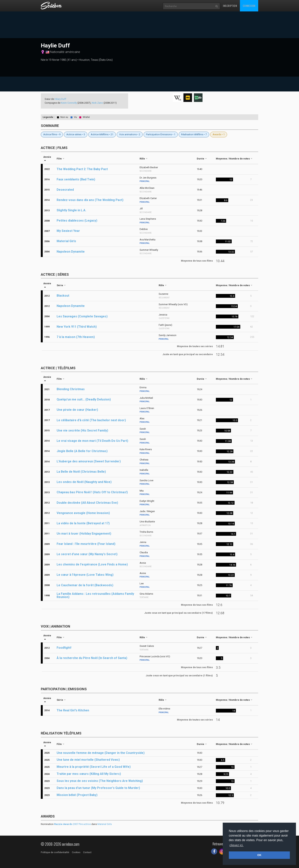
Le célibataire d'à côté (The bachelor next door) (91, 420)
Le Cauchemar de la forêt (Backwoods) (85, 585)
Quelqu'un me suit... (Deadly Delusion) (84, 399)
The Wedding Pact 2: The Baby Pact (82, 169)
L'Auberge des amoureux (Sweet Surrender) (89, 461)
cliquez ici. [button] (236, 845)
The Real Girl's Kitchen (73, 710)
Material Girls (66, 241)
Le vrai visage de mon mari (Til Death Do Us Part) (92, 441)
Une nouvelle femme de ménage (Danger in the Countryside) (101, 753)
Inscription (230, 6)
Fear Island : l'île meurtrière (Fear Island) (86, 544)
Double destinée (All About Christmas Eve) (87, 503)
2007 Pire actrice (72, 824)
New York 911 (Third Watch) (77, 327)
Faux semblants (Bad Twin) (76, 179)
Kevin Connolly (69, 103)
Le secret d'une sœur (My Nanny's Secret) (87, 554)
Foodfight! (64, 648)
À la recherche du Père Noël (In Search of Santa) (92, 658)
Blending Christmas (71, 389)
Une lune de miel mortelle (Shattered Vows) (88, 760)
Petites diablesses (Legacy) (77, 221)
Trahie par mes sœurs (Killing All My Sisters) (89, 774)
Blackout (63, 296)
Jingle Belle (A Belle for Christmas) (82, 451)
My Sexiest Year (68, 231)
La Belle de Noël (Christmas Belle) (81, 472)
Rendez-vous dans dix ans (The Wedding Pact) (90, 200)
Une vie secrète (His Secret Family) (82, 430)
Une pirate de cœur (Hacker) (77, 410)
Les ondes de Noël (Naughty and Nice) (84, 482)
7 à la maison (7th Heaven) (76, 337)
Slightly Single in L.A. (71, 210)
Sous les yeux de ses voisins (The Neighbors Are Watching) (100, 781)
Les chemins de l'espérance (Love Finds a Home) (92, 564)
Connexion (249, 6)
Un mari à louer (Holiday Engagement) (84, 534)
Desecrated (65, 190)
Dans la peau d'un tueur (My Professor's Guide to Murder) (98, 788)
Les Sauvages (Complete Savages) (82, 316)
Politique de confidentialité (55, 852)
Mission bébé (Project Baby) (77, 795)
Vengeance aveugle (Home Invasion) (83, 513)
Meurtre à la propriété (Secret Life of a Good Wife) (94, 767)
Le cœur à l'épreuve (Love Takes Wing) (85, 575)
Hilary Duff (60, 99)
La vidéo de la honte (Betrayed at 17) (83, 523)
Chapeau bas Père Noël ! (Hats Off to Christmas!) (92, 492)
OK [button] (259, 855)
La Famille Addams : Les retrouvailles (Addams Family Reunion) (95, 595)
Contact (87, 852)
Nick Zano (97, 103)
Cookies (76, 852)
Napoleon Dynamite (71, 252)
